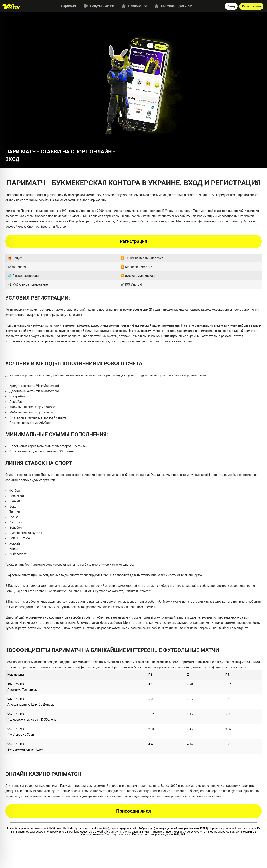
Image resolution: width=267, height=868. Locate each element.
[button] (134, 86)
